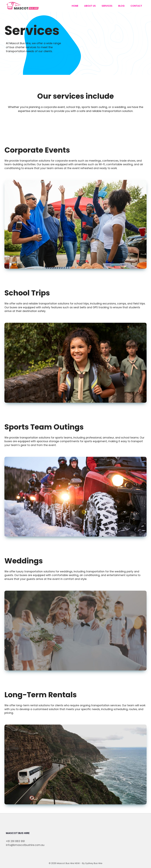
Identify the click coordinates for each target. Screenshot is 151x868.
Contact (136, 6)
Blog (121, 6)
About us (90, 6)
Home (75, 6)
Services (107, 6)
